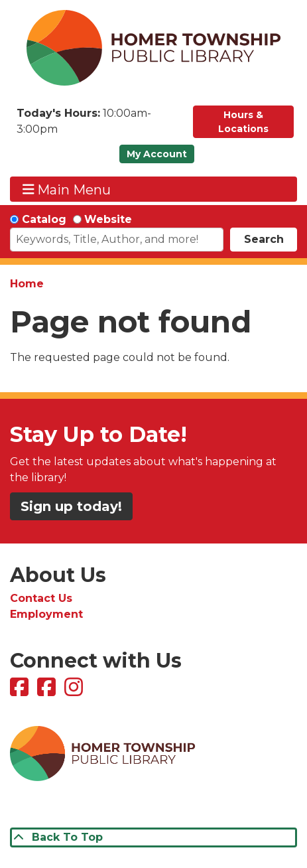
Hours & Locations (243, 122)
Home (27, 284)
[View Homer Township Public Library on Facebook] (21, 691)
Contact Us (41, 598)
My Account (157, 154)
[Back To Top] (153, 837)
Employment (46, 614)
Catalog (44, 219)
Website (108, 219)
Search (264, 239)
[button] (98, 125)
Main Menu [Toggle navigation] (67, 189)
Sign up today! (71, 506)
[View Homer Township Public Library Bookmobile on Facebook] (48, 691)
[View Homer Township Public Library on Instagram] (75, 691)
